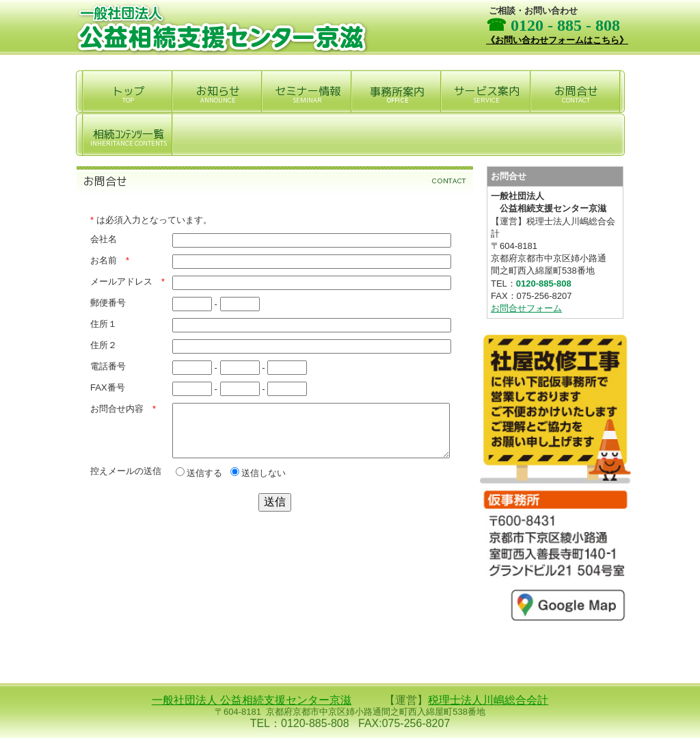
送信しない (258, 483)
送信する (199, 483)
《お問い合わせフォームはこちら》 (557, 40)
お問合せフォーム (526, 308)
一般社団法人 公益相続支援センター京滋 (252, 700)
